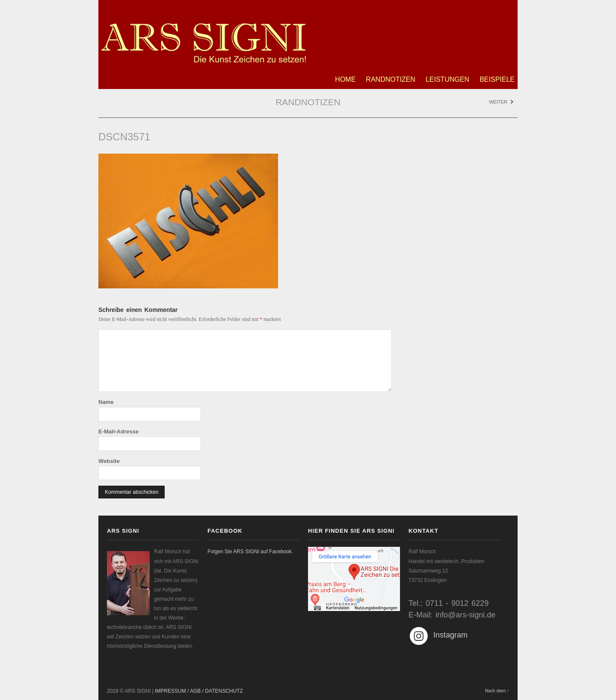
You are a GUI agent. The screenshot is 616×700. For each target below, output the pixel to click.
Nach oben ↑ (497, 691)
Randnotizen (391, 79)
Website (109, 461)
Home (345, 79)
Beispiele (497, 79)
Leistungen (447, 79)
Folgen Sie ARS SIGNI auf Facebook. (250, 552)
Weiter (501, 102)
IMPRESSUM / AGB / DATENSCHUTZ (199, 691)
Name (106, 402)
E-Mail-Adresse (118, 432)
